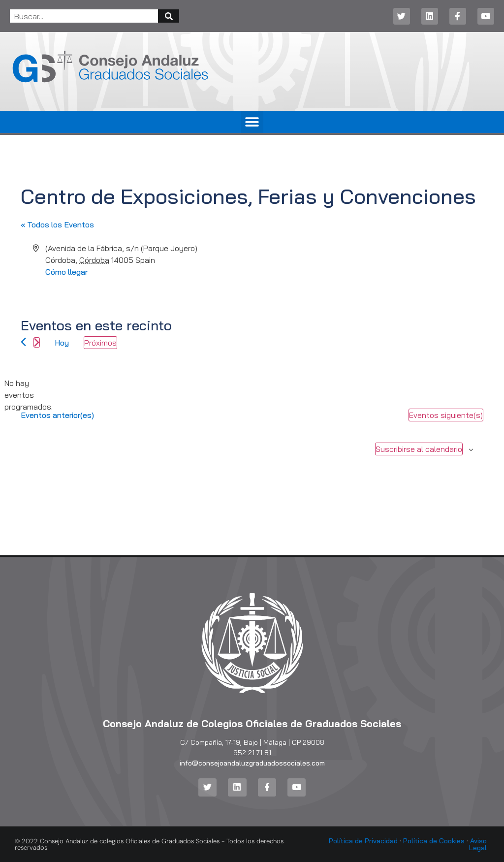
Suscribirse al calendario (419, 449)
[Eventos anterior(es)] (23, 342)
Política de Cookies (434, 841)
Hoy (62, 343)
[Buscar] (169, 16)
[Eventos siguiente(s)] (37, 342)
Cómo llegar (66, 272)
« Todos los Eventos (57, 224)
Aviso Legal (478, 844)
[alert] (29, 395)
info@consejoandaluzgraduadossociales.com (252, 763)
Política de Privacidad (363, 841)
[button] (252, 122)
